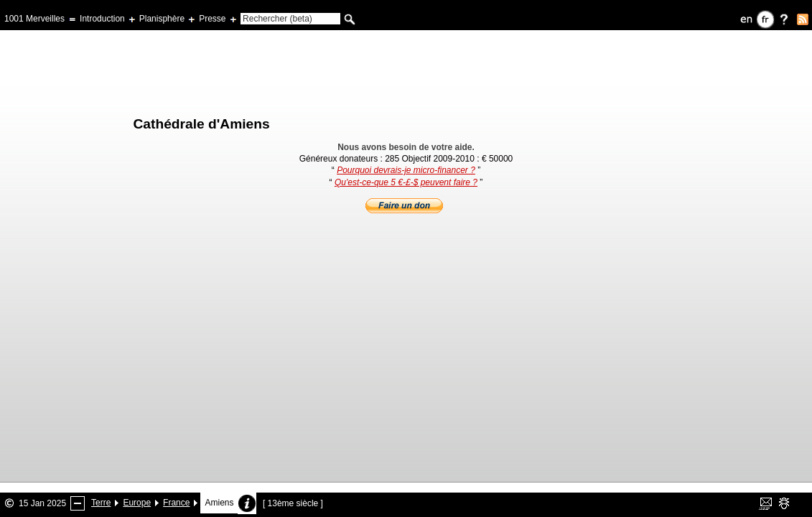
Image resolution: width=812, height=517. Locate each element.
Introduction (102, 19)
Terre (101, 503)
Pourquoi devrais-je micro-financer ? (406, 170)
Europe (137, 503)
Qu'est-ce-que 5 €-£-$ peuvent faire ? (406, 182)
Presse (212, 19)
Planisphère (162, 19)
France (176, 503)
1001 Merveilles (34, 19)
